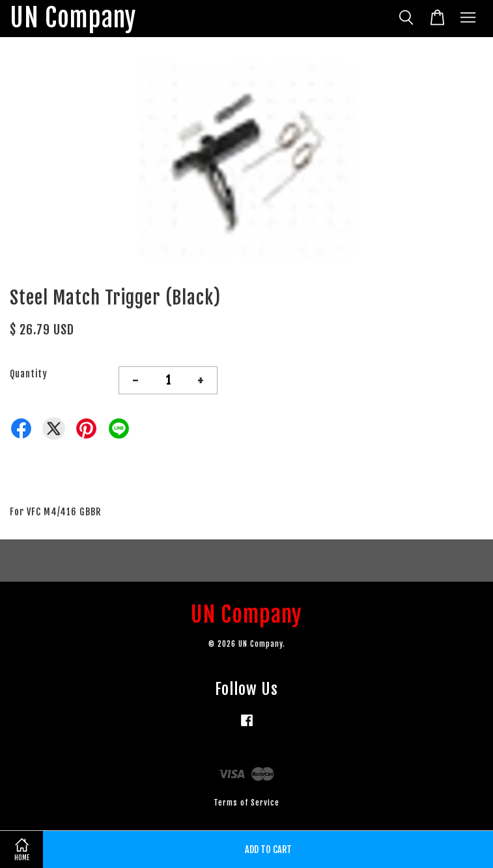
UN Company (73, 19)
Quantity (29, 374)
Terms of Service (246, 803)
